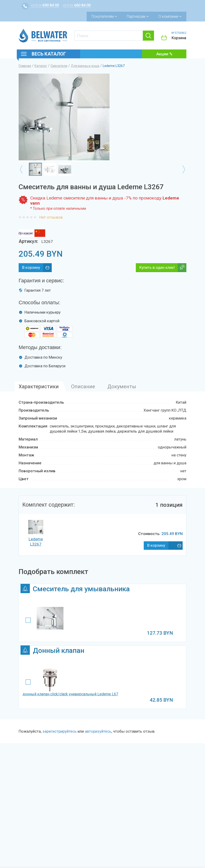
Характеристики (39, 387)
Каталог (41, 66)
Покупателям (104, 16)
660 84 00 (77, 5)
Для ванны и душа (85, 66)
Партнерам (138, 16)
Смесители (59, 66)
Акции (162, 54)
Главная (25, 66)
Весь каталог (49, 54)
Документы (122, 387)
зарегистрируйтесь (60, 731)
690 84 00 (45, 5)
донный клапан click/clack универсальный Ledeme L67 (70, 694)
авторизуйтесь (98, 731)
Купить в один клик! (157, 267)
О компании (170, 16)
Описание (83, 387)
